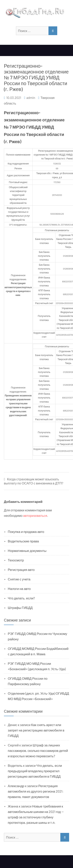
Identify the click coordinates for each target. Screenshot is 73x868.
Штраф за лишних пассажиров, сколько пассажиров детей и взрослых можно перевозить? (38, 750)
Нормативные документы (27, 551)
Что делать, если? (21, 598)
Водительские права (23, 541)
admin (31, 98)
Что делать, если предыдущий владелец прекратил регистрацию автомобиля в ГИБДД (35, 771)
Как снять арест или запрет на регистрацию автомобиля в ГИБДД (36, 730)
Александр (16, 786)
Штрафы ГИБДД (20, 608)
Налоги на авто (19, 589)
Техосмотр (16, 560)
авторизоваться (35, 515)
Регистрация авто (21, 570)
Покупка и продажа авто (26, 532)
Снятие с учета (19, 579)
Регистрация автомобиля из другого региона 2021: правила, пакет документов (36, 791)
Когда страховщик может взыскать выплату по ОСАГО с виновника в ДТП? (34, 481)
